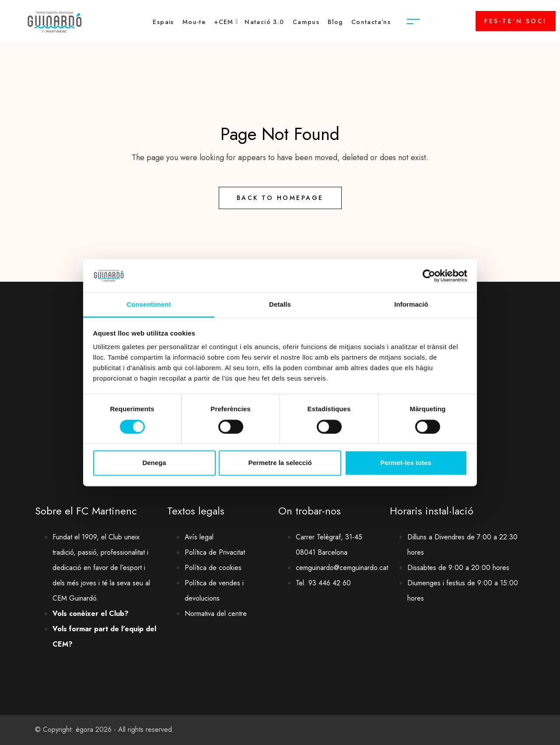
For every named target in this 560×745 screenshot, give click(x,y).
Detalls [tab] (280, 305)
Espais (163, 22)
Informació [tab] (411, 305)
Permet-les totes (406, 463)
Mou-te (194, 22)
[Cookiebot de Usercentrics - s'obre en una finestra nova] (429, 276)
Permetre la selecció (280, 463)
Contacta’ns (371, 22)
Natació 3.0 (264, 22)
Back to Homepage (280, 198)
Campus (306, 22)
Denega (154, 463)
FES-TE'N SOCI (516, 21)
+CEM (224, 22)
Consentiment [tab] (149, 305)
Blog (335, 22)
